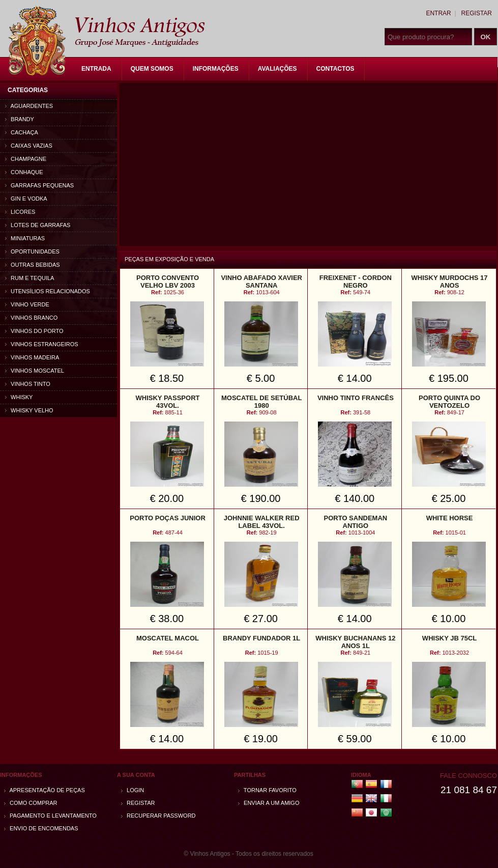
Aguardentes (29, 106)
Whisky (19, 397)
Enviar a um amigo (269, 803)
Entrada (96, 69)
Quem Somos (152, 69)
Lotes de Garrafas (38, 225)
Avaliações (277, 69)
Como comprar (31, 803)
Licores (20, 212)
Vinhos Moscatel (35, 371)
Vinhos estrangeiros (42, 344)
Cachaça (22, 132)
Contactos (335, 69)
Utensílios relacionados (48, 291)
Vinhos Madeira (32, 357)
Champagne (26, 159)
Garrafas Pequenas (39, 185)
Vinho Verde (27, 304)
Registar (477, 13)
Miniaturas (25, 238)
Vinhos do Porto (34, 331)
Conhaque (24, 172)
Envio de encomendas (41, 828)
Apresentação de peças (45, 790)
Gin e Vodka (26, 199)
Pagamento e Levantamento (50, 816)
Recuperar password (158, 816)
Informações (216, 69)
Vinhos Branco (31, 318)
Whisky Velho (29, 410)
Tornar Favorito (267, 790)
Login (133, 790)
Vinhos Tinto (28, 384)
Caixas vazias (29, 146)
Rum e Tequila (30, 278)
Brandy (20, 119)
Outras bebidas (33, 265)
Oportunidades (32, 251)
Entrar (438, 13)
